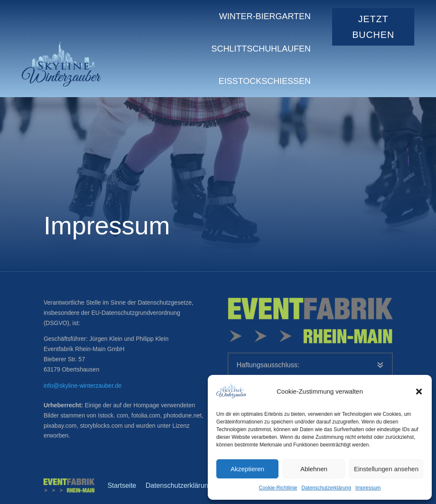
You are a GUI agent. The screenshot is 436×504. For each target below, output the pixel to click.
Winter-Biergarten (265, 16)
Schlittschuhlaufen (261, 49)
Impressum (368, 488)
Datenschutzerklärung (326, 488)
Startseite (122, 485)
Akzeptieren (247, 469)
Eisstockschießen (264, 81)
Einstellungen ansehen (386, 469)
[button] (419, 392)
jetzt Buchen (373, 27)
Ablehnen (314, 469)
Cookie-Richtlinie (278, 488)
